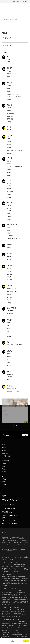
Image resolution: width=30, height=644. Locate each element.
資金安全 (9, 359)
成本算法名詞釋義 (11, 74)
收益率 (8, 139)
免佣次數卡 (10, 323)
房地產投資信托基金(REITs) (14, 239)
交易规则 (9, 227)
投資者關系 (5, 453)
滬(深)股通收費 (10, 113)
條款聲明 (4, 466)
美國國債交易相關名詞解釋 (13, 391)
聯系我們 (4, 482)
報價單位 (9, 214)
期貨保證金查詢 (8, 45)
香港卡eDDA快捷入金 (12, 91)
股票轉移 (10, 254)
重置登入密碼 (7, 38)
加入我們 (4, 479)
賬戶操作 (10, 68)
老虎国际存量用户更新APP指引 (14, 345)
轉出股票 (9, 259)
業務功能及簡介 (11, 374)
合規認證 (9, 365)
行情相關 (9, 183)
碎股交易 (9, 172)
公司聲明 (4, 463)
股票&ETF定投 (11, 308)
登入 (25, 435)
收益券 (8, 331)
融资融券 (10, 286)
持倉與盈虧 (10, 136)
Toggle (27, 5)
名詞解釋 (9, 380)
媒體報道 (4, 450)
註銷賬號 (9, 357)
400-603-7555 (10, 500)
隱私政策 (4, 472)
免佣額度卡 (10, 325)
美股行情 (9, 161)
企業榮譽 (4, 485)
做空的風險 (10, 297)
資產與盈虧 (10, 274)
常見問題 (9, 362)
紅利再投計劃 (10, 314)
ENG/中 (17, 1)
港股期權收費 (10, 119)
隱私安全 (10, 351)
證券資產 (9, 142)
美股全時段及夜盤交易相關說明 (15, 167)
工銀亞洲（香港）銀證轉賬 (13, 94)
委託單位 (9, 216)
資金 (8, 334)
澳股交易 (10, 245)
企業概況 (4, 447)
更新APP (10, 342)
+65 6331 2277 (12, 521)
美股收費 (9, 108)
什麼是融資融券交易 (12, 292)
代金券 (8, 328)
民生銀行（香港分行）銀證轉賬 (15, 97)
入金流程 (9, 86)
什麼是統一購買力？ (12, 289)
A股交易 (9, 202)
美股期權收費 (10, 116)
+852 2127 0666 (12, 515)
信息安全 (9, 59)
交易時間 (9, 211)
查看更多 (9, 100)
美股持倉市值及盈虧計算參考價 (15, 150)
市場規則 (9, 164)
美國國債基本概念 (11, 389)
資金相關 (10, 83)
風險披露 (4, 469)
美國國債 (10, 386)
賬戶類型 (9, 71)
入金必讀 (9, 88)
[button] (13, 425)
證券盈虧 (9, 147)
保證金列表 (10, 280)
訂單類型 (10, 127)
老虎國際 (10, 5)
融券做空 (9, 294)
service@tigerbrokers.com (9, 508)
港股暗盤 (9, 189)
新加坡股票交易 (12, 224)
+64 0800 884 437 (13, 518)
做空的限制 (10, 300)
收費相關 (10, 105)
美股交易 (10, 158)
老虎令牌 (9, 354)
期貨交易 (10, 266)
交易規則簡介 (10, 377)
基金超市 (10, 371)
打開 (26, 641)
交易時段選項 (10, 191)
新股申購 (9, 169)
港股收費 (9, 111)
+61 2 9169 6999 (13, 524)
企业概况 (10, 56)
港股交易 (10, 180)
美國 (26, 1)
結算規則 (9, 233)
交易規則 (9, 186)
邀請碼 (8, 77)
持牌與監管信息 (6, 456)
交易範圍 (9, 208)
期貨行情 (9, 268)
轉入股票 (9, 257)
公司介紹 (9, 62)
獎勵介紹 (10, 320)
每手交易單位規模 (11, 236)
